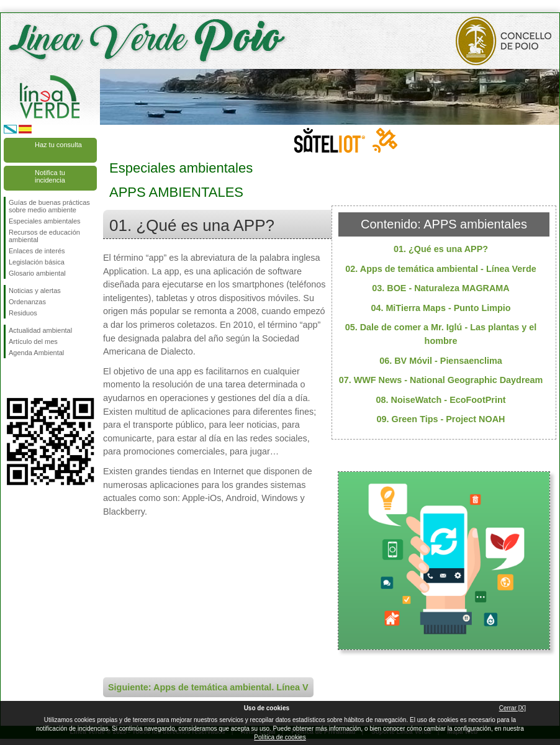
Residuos (23, 313)
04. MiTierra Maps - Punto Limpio (440, 308)
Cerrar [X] (513, 708)
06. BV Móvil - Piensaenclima (441, 361)
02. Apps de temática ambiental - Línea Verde (440, 269)
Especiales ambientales (45, 221)
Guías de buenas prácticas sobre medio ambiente (49, 206)
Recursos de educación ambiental (44, 236)
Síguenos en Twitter (32, 378)
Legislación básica (37, 262)
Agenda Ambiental (36, 353)
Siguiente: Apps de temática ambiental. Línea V (208, 687)
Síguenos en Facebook (11, 378)
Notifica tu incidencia (50, 176)
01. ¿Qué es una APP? (441, 249)
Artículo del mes (33, 341)
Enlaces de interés (37, 251)
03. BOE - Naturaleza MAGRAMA (441, 288)
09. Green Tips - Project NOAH (441, 419)
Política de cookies (280, 737)
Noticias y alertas (35, 291)
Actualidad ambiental (40, 330)
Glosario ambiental (37, 273)
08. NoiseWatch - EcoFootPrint (441, 400)
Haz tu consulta (58, 145)
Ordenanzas (27, 302)
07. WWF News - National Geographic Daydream (441, 380)
